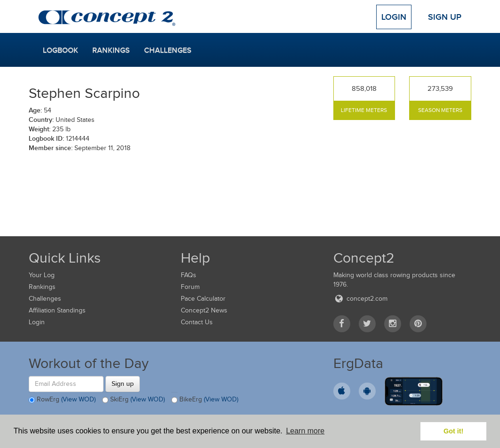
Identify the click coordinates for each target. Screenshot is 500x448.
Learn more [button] (305, 431)
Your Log (42, 275)
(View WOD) (78, 399)
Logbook (60, 50)
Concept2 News (204, 310)
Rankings (111, 50)
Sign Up (445, 17)
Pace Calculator (203, 299)
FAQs (189, 275)
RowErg (62, 400)
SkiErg (133, 400)
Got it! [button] (453, 431)
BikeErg (205, 400)
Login (394, 17)
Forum (190, 287)
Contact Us (197, 322)
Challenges (168, 50)
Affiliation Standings (57, 310)
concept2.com (360, 299)
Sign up (123, 384)
